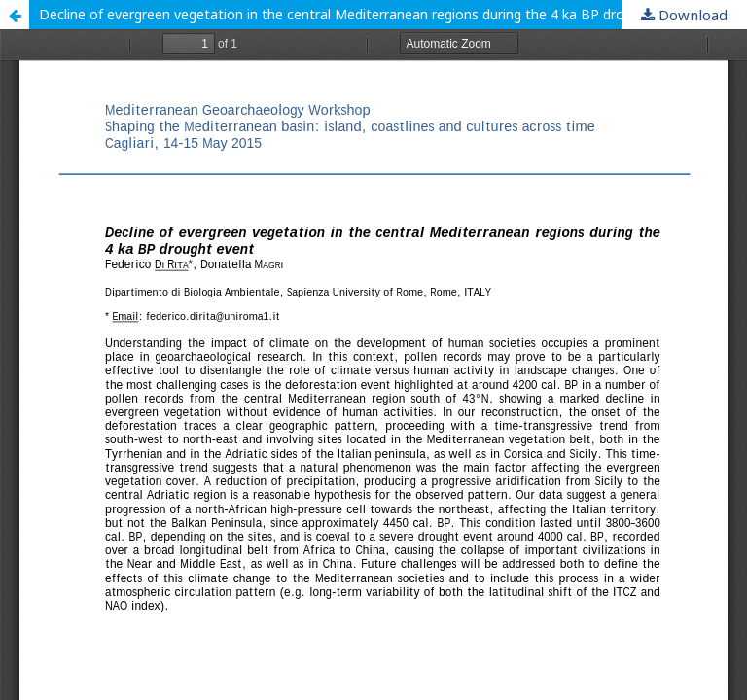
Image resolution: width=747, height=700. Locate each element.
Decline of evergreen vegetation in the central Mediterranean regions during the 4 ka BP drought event (366, 14)
